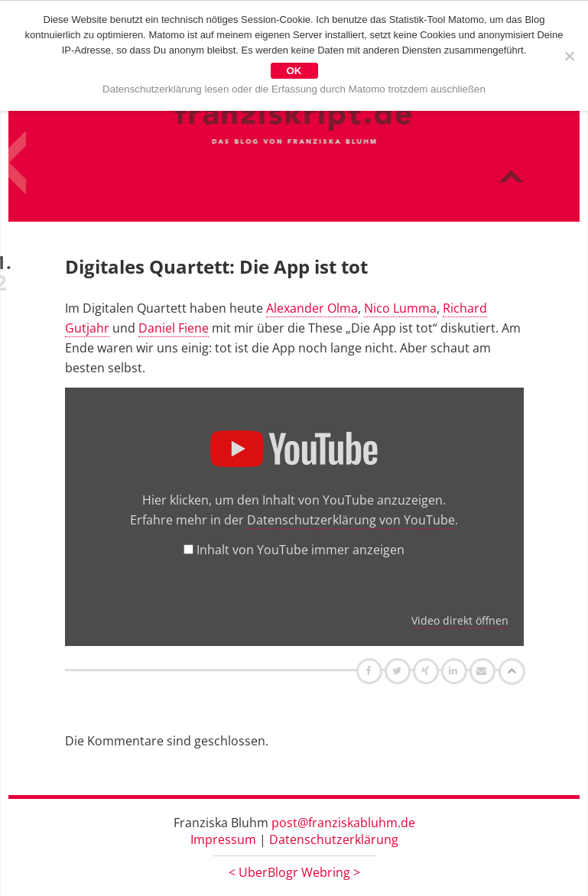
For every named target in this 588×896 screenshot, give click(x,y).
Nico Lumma (400, 308)
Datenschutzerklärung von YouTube (351, 520)
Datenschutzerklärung (334, 839)
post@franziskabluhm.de (343, 823)
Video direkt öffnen (460, 620)
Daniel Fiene (174, 328)
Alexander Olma (312, 308)
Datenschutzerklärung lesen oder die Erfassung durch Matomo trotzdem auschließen (294, 89)
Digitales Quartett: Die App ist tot (216, 266)
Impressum (223, 839)
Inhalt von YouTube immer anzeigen (300, 550)
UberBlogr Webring (294, 872)
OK (294, 71)
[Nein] (569, 56)
